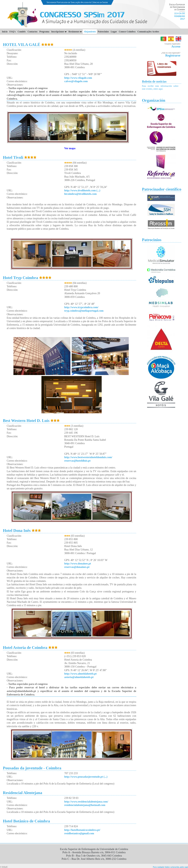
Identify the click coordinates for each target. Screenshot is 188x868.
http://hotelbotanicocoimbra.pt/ (82, 830)
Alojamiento (90, 32)
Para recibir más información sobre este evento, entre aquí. (160, 87)
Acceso (176, 46)
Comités (22, 32)
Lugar (114, 32)
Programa (44, 32)
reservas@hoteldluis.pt (77, 461)
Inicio (5, 32)
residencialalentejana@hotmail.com (85, 805)
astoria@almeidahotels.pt (79, 677)
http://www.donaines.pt (78, 564)
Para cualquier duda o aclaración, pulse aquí (170, 867)
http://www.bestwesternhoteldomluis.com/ (88, 457)
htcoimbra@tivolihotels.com (80, 194)
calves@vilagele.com (76, 81)
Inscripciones (59, 32)
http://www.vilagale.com (78, 78)
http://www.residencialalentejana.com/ (86, 802)
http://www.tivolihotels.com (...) (82, 190)
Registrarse (173, 55)
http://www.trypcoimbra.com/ (81, 307)
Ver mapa (70, 148)
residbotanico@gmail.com (79, 833)
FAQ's (12, 32)
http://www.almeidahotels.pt (80, 674)
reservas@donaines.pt (77, 567)
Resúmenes (75, 32)
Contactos (33, 32)
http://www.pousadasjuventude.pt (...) (86, 777)
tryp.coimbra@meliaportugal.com (84, 311)
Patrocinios (103, 32)
